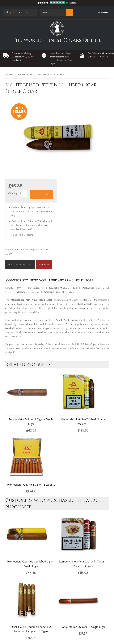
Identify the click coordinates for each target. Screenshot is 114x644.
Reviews (44, 264)
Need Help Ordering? (23, 235)
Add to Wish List (20, 264)
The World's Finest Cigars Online (57, 40)
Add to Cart (42, 195)
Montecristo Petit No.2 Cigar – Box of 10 (31, 485)
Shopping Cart (14, 12)
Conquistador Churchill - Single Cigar (83, 627)
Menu (104, 13)
